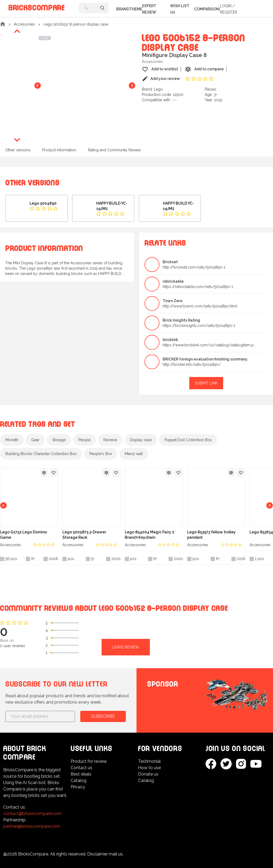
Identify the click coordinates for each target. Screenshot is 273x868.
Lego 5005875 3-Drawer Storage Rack (84, 535)
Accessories (24, 24)
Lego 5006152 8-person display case (76, 24)
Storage (59, 440)
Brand (123, 9)
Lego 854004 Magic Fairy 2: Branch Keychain (150, 535)
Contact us (81, 768)
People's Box (101, 454)
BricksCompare (37, 7)
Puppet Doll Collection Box (188, 440)
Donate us (148, 774)
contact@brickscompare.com (32, 814)
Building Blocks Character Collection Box (41, 454)
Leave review (126, 647)
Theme (136, 9)
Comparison (207, 9)
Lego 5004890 (43, 203)
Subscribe (103, 716)
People (85, 440)
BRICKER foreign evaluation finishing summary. (205, 359)
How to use (149, 768)
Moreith (12, 440)
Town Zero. (173, 301)
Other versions (18, 150)
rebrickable (173, 281)
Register (229, 12)
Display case (141, 440)
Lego (158, 89)
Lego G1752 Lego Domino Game (23, 535)
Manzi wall (134, 454)
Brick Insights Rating (181, 320)
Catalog (79, 780)
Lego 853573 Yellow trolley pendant (211, 535)
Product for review (89, 761)
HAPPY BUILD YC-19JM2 (112, 206)
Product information (59, 150)
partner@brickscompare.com (32, 826)
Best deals (81, 774)
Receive (110, 440)
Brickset (170, 262)
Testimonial (149, 761)
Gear (35, 440)
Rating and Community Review (114, 150)
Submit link (206, 383)
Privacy (78, 787)
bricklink (170, 340)
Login (226, 6)
